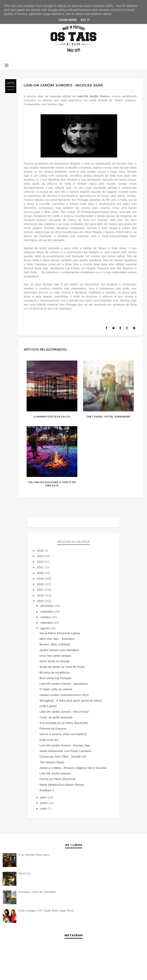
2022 (41, 562)
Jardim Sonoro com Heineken (59, 650)
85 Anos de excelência (55, 672)
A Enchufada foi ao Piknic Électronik (64, 723)
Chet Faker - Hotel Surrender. (108, 417)
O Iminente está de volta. (52, 417)
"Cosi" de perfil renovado (56, 717)
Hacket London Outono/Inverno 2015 (64, 695)
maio (44, 808)
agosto (45, 628)
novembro (47, 611)
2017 (41, 590)
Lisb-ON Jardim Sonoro (93, 96)
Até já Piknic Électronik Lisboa (60, 633)
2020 (41, 573)
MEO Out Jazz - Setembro (57, 639)
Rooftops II (47, 790)
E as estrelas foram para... (35, 855)
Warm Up (24, 873)
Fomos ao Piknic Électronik (58, 779)
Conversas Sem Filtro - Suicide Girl (63, 756)
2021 (41, 567)
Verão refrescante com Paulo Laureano (66, 751)
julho (44, 797)
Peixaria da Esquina (53, 728)
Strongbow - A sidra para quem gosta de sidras (71, 700)
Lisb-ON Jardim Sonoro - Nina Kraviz (64, 712)
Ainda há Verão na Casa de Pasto (62, 667)
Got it (85, 20)
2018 (41, 584)
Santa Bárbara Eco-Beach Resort (62, 785)
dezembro (47, 606)
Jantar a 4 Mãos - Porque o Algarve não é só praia (73, 768)
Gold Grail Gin (49, 740)
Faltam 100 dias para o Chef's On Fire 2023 (52, 484)
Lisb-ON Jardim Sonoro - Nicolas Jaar (65, 745)
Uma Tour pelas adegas (55, 656)
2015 (41, 601)
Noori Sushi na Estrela (55, 661)
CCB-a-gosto (48, 706)
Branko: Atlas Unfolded (55, 644)
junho (45, 803)
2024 (41, 551)
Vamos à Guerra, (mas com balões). (64, 734)
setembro (47, 623)
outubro (46, 617)
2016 (41, 595)
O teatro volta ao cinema (56, 689)
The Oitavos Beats (52, 762)
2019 (41, 579)
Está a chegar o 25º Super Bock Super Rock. (47, 911)
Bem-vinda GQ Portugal (56, 678)
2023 (41, 556)
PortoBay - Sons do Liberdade (37, 892)
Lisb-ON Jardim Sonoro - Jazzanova (64, 684)
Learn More (68, 20)
